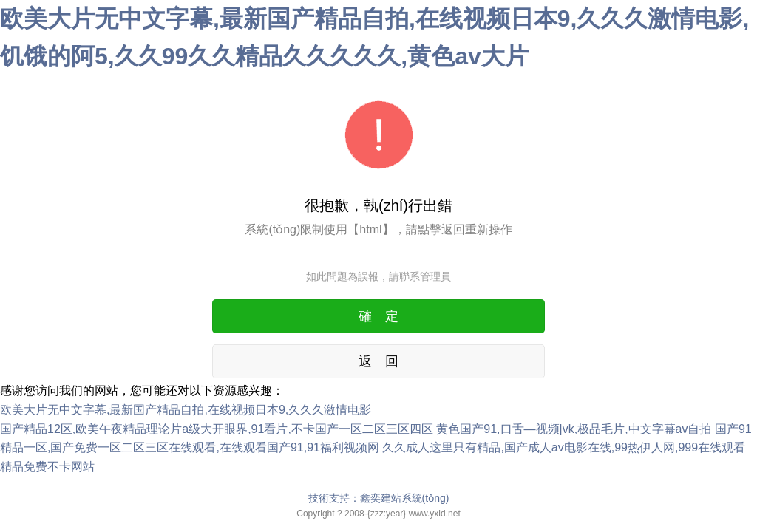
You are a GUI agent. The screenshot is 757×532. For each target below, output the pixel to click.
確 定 (378, 316)
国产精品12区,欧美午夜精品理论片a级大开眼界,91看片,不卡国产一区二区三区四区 (217, 429)
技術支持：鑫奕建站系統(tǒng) (379, 498)
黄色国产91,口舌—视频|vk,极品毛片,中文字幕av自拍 (574, 429)
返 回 (378, 361)
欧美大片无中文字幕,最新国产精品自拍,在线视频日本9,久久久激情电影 (186, 410)
